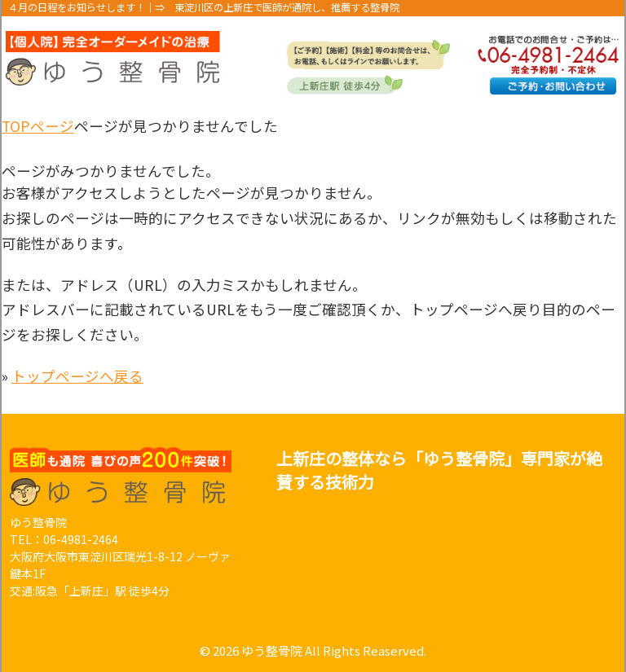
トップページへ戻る (77, 376)
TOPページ (38, 126)
